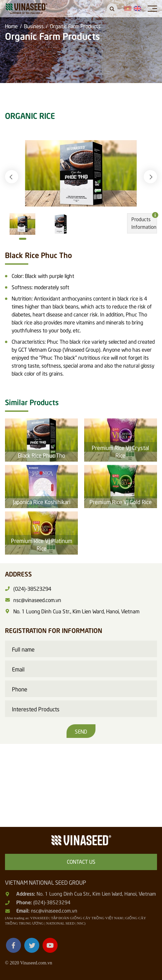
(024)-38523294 (52, 902)
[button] (12, 177)
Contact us (81, 861)
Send (81, 731)
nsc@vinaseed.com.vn (54, 910)
